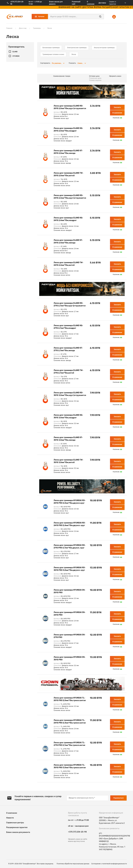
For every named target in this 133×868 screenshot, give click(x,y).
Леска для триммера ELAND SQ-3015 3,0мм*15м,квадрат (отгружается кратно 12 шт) (68, 417)
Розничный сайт (76, 3)
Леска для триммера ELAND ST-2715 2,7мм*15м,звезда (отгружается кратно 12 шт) (68, 349)
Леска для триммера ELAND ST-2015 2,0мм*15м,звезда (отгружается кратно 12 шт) (68, 152)
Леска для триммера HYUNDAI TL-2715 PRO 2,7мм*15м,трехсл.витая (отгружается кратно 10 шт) (69, 744)
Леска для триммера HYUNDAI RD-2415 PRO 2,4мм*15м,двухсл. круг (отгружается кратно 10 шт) (70, 524)
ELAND (15, 52)
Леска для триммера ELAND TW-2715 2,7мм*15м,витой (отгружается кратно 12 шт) (69, 372)
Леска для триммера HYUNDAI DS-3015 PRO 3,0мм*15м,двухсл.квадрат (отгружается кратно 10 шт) (70, 659)
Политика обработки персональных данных (73, 864)
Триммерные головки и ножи (53, 54)
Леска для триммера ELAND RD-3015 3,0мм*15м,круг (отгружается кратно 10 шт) (70, 394)
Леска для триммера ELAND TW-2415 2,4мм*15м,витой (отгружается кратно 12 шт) (69, 264)
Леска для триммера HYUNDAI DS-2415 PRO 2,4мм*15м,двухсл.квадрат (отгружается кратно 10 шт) (70, 614)
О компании (91, 3)
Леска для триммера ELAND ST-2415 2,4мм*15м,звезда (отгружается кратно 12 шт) (68, 242)
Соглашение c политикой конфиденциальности (109, 864)
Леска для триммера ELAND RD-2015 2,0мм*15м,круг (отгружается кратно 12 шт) (70, 107)
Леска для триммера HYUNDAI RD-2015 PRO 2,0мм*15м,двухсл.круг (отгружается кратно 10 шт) (70, 502)
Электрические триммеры (77, 48)
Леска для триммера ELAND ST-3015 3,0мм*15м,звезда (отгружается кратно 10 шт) (68, 439)
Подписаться (118, 798)
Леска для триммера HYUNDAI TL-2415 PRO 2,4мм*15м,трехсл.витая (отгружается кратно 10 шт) (70, 722)
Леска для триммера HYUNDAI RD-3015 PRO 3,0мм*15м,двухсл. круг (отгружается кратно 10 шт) (70, 569)
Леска (74, 54)
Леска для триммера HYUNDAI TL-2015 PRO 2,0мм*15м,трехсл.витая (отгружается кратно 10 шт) (70, 699)
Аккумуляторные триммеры (104, 48)
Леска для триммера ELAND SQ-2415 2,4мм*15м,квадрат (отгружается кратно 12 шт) (68, 219)
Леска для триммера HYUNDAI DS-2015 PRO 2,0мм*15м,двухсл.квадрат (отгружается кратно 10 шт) (70, 592)
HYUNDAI (16, 56)
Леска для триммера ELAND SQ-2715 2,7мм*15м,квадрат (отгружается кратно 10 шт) (68, 327)
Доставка (102, 3)
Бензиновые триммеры (51, 48)
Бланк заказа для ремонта (56, 3)
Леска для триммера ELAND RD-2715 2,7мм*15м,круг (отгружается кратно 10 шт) (70, 305)
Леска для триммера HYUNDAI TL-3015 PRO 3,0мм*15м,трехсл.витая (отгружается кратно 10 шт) (70, 767)
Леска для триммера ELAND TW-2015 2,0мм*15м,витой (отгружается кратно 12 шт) (69, 175)
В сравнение (117, 113)
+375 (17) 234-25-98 (77, 832)
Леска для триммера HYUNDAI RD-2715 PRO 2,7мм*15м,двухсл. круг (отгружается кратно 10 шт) (70, 547)
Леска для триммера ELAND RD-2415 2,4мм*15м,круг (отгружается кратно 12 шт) (70, 197)
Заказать (117, 107)
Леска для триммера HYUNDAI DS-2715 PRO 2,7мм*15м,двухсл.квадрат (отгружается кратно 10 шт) (70, 636)
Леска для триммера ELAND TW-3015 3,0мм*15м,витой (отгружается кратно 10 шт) (69, 461)
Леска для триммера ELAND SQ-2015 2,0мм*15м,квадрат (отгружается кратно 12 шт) (68, 130)
